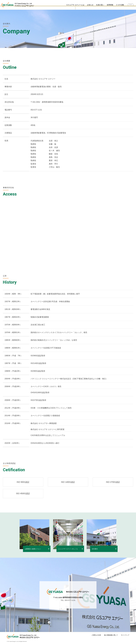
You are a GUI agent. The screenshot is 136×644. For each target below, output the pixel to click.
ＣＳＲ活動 (114, 5)
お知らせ (85, 5)
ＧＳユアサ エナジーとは (70, 5)
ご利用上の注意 (96, 635)
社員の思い (95, 5)
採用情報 (105, 5)
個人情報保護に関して (111, 635)
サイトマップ (125, 635)
